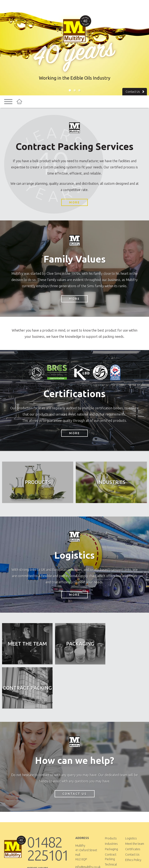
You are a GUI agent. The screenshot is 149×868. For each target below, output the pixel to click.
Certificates (133, 805)
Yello (102, 860)
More (74, 202)
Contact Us (135, 92)
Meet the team (135, 800)
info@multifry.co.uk (88, 823)
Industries (111, 800)
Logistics (131, 795)
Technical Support (111, 823)
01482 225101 (48, 805)
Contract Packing (111, 813)
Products (111, 795)
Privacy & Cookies (70, 860)
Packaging (111, 805)
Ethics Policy (133, 816)
